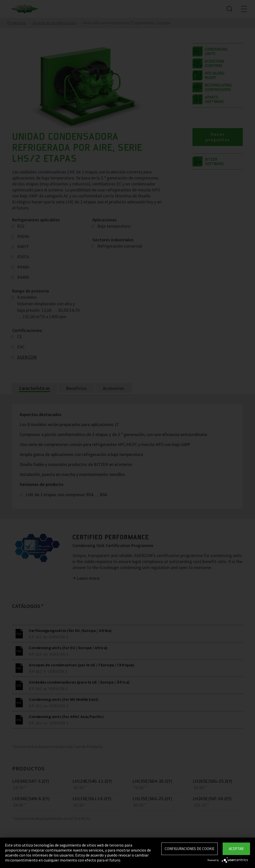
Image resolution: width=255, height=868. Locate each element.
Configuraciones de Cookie (190, 849)
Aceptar (236, 849)
